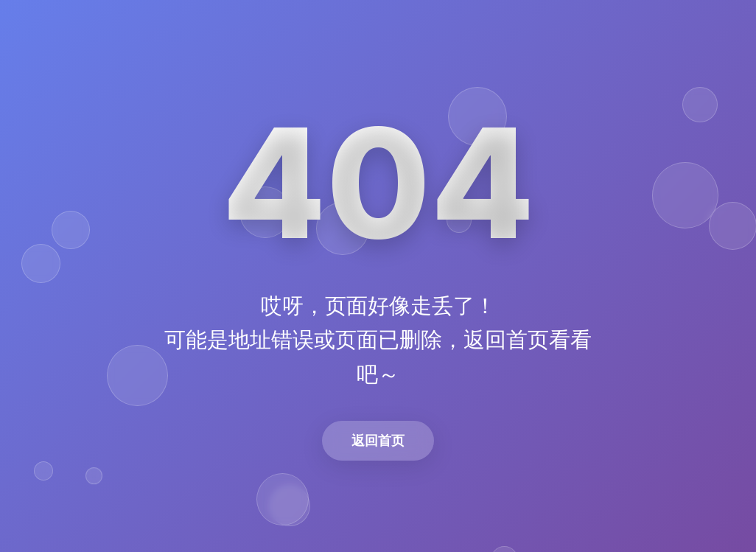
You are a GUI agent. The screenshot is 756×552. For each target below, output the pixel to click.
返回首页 (378, 440)
